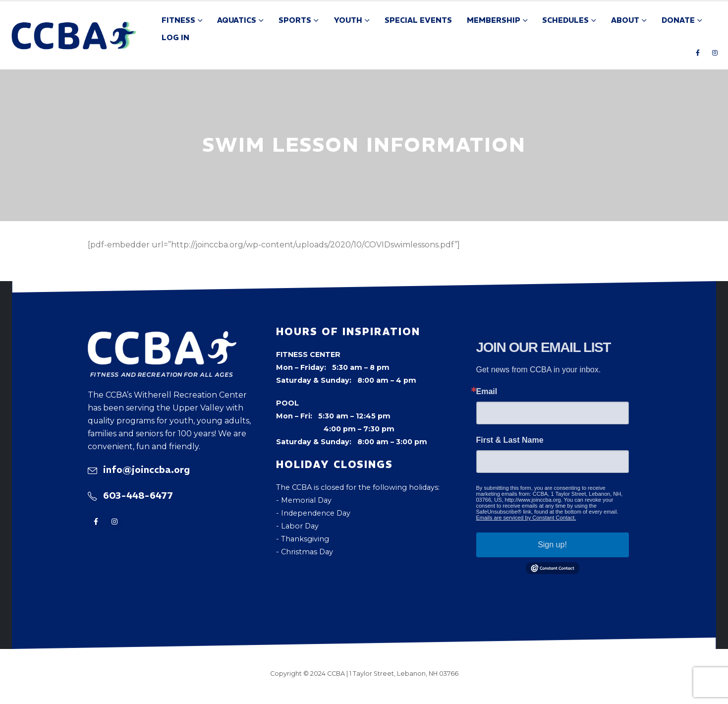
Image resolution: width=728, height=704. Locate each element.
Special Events (418, 20)
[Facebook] (698, 53)
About (625, 20)
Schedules (565, 20)
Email (487, 392)
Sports (295, 20)
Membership (494, 20)
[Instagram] (715, 53)
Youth (348, 20)
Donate (678, 20)
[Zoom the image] (162, 338)
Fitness (178, 20)
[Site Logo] (74, 36)
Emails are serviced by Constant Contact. (526, 518)
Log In (175, 37)
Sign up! (552, 545)
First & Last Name (510, 440)
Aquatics (237, 20)
